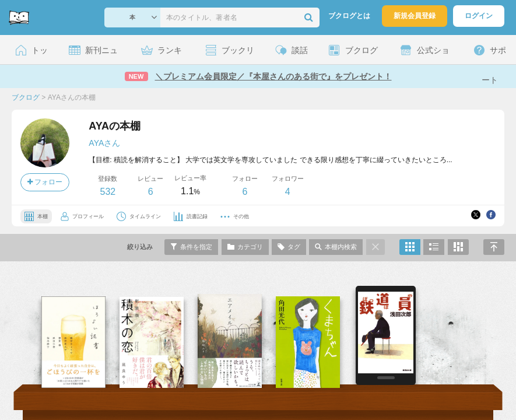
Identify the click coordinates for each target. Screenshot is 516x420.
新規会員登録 (415, 16)
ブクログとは (349, 16)
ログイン (479, 16)
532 (108, 192)
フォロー (45, 182)
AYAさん (104, 143)
